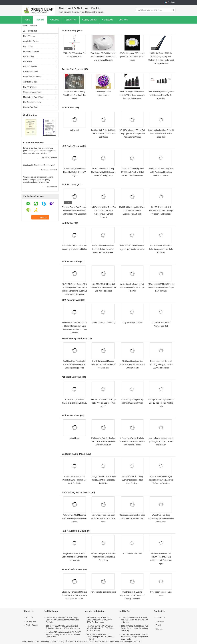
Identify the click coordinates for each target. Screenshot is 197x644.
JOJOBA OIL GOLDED (132, 553)
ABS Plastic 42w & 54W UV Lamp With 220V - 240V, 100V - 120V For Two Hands (100, 620)
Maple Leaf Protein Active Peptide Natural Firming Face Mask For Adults (74, 480)
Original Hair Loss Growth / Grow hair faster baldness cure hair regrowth (74, 557)
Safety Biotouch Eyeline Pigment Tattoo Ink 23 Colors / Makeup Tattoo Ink (132, 595)
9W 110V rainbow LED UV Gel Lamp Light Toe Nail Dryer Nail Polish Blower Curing (132, 134)
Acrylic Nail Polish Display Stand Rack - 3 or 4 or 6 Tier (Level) (74, 95)
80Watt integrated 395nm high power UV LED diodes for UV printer (132, 57)
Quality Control (89, 20)
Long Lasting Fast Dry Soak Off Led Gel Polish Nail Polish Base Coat (161, 134)
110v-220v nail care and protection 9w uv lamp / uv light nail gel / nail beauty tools (135, 637)
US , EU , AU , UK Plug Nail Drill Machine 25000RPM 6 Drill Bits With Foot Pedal (103, 288)
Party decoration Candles (132, 323)
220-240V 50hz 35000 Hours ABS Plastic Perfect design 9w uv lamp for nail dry (135, 628)
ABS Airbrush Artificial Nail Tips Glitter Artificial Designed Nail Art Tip (103, 403)
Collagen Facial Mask (32, 92)
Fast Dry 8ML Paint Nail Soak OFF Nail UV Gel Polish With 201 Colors (103, 134)
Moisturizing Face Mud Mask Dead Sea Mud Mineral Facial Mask (103, 518)
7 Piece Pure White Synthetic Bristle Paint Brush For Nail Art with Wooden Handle (132, 441)
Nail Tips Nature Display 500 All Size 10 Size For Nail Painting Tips (161, 403)
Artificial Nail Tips (30, 82)
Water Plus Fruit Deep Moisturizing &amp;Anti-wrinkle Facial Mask (161, 518)
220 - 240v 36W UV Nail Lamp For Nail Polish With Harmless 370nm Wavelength (63, 627)
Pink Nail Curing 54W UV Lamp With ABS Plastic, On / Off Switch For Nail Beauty (101, 628)
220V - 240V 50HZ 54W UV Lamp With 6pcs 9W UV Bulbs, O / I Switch (101, 637)
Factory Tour (71, 20)
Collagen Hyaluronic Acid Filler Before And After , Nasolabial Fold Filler (103, 480)
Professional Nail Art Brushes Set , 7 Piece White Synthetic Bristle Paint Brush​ (103, 441)
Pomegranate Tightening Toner (103, 592)
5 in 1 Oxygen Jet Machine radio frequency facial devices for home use (103, 364)
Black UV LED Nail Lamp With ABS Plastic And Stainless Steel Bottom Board (161, 172)
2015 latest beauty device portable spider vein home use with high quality (132, 364)
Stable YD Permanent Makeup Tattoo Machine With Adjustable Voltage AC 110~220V (74, 595)
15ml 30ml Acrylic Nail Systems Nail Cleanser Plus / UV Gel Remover (161, 95)
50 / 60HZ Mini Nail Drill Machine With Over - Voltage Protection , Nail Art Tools (161, 211)
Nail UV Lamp (29, 36)
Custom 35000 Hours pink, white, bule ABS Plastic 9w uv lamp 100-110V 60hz (134, 620)
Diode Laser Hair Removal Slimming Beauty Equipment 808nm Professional (161, 364)
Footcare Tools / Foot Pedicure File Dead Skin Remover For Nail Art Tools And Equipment (74, 211)
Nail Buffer (28, 62)
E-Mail (158, 625)
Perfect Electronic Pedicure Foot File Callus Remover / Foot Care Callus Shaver (103, 249)
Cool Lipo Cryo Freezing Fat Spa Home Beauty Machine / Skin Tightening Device (74, 364)
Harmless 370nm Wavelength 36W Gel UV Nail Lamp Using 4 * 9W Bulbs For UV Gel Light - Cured (63, 634)
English (171, 2)
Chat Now (123, 20)
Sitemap (159, 629)
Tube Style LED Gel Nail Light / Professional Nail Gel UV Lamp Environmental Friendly (103, 57)
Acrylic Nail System (31, 41)
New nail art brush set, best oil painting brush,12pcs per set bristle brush (161, 441)
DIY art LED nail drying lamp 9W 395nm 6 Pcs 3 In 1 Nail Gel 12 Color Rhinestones (132, 172)
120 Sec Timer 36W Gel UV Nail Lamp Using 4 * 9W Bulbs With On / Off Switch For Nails (62, 620)
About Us (55, 20)
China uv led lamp (42, 641)
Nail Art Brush (74, 438)
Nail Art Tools (29, 56)
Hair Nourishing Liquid (32, 102)
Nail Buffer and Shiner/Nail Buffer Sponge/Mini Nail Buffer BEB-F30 (161, 249)
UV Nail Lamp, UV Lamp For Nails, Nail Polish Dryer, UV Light (74, 172)
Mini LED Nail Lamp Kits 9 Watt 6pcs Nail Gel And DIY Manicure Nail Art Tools (132, 211)
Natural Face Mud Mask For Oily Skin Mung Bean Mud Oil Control (74, 518)
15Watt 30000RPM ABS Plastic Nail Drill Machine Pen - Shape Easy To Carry (161, 288)
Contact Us (108, 20)
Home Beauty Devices (32, 77)
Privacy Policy (27, 641)
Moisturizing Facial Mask (33, 97)
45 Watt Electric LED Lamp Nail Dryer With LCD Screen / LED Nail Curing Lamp (103, 172)
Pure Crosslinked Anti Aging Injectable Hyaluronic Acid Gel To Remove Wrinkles (161, 480)
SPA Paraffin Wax (30, 72)
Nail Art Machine (30, 67)
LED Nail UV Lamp (31, 51)
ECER (138, 641)
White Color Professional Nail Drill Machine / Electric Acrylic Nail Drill (132, 288)
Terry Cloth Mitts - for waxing (103, 323)
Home (27, 20)
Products (40, 20)
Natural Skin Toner (31, 107)
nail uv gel (74, 130)
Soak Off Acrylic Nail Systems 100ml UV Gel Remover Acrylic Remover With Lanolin (132, 95)
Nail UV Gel (28, 46)
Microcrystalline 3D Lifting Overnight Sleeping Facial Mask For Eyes (132, 480)
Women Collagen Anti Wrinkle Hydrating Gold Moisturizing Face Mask (103, 557)
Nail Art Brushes (30, 87)
